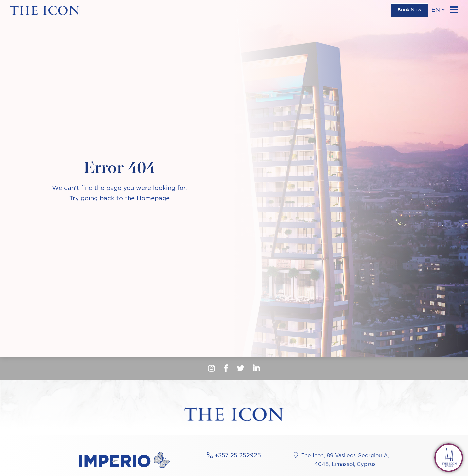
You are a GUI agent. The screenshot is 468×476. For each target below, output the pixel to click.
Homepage (153, 199)
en (438, 10)
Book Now (409, 10)
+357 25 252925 (238, 456)
